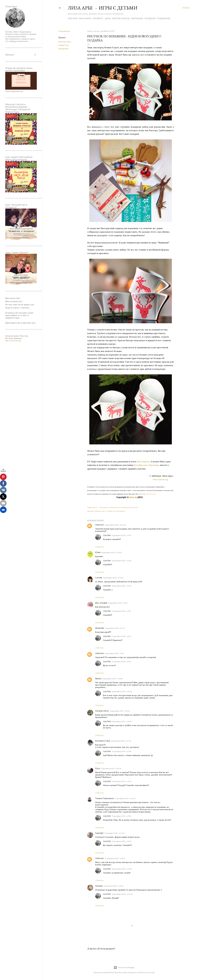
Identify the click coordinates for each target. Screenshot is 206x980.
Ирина (98, 679)
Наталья (99, 886)
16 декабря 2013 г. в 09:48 (115, 525)
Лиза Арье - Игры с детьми (103, 8)
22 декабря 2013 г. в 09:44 (122, 894)
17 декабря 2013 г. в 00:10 (111, 769)
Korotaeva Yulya (103, 741)
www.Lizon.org (163, 479)
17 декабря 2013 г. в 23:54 (115, 858)
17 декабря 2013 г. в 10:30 (114, 833)
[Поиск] (186, 8)
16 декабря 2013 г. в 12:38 (112, 679)
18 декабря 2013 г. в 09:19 (122, 869)
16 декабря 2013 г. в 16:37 (122, 721)
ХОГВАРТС (98, 19)
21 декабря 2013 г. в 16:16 (113, 886)
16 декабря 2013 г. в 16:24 (120, 711)
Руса (97, 768)
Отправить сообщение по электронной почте (118, 507)
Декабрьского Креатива (146, 465)
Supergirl (99, 833)
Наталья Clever (102, 711)
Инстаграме (143, 461)
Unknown (100, 525)
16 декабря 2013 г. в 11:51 (114, 653)
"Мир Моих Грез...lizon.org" (147, 494)
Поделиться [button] (64, 31)
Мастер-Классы (121, 19)
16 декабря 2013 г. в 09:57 (112, 552)
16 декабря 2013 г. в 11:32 (118, 603)
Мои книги (85, 19)
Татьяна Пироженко (105, 798)
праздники (63, 49)
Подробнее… (164, 19)
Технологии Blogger (124, 968)
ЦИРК (108, 19)
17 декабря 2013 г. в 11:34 (122, 781)
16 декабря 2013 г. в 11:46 (115, 628)
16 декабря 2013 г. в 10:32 (113, 578)
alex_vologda (101, 603)
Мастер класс (65, 42)
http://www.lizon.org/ (13, 341)
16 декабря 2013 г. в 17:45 (121, 741)
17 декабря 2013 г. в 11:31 (121, 611)
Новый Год (63, 45)
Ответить (99, 547)
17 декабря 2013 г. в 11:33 (122, 751)
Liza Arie (107, 535)
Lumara (99, 578)
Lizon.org (133, 497)
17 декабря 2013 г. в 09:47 (125, 798)
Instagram (137, 19)
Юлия (98, 552)
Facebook (150, 19)
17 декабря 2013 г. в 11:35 (121, 816)
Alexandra (100, 628)
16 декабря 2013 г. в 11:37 (122, 535)
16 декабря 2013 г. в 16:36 (122, 692)
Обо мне (73, 19)
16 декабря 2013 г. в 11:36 (122, 561)
